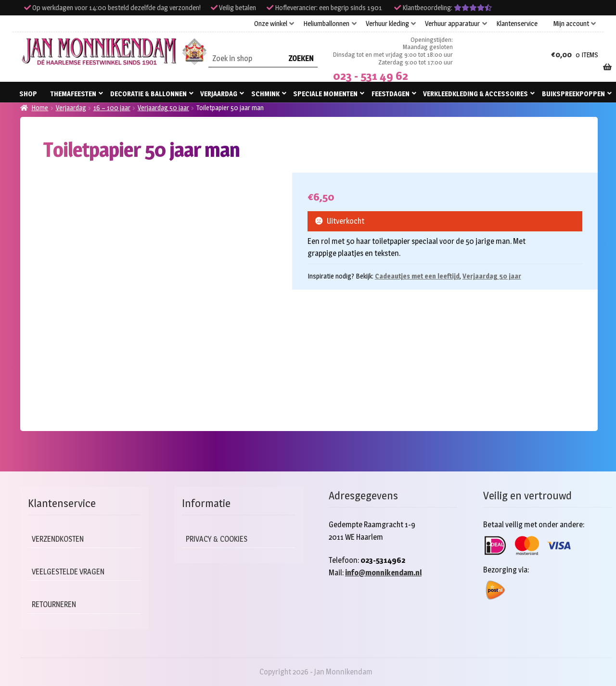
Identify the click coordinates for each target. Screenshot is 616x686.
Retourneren (56, 604)
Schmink (265, 94)
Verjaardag (219, 94)
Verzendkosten (60, 539)
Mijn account (571, 24)
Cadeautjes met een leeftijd (417, 276)
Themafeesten (73, 94)
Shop (28, 94)
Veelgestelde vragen (70, 572)
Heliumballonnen (326, 24)
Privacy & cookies (219, 539)
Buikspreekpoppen (573, 94)
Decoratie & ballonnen (148, 94)
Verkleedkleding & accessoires (475, 94)
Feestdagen (391, 94)
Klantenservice (517, 24)
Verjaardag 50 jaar (163, 108)
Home (40, 108)
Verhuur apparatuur (452, 24)
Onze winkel (271, 24)
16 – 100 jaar (112, 108)
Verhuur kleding (387, 24)
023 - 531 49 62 (371, 76)
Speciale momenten (325, 94)
